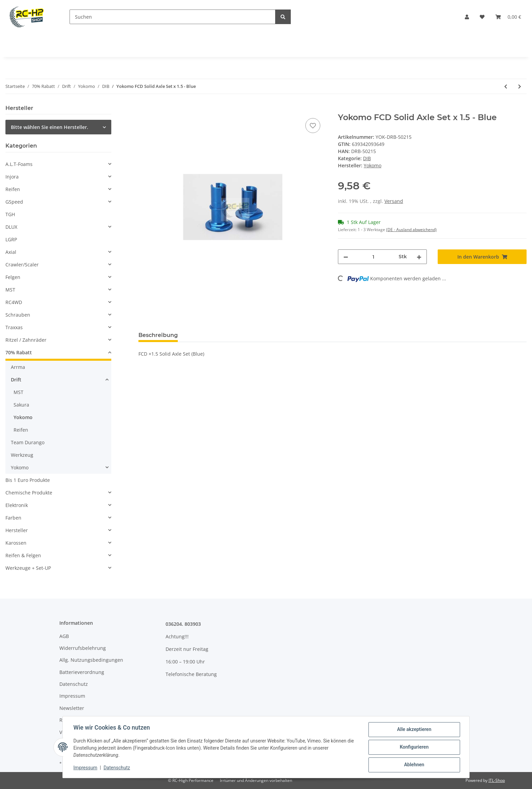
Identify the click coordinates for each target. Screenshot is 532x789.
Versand (394, 201)
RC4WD (14, 302)
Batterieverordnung (82, 672)
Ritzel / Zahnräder (26, 340)
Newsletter (72, 708)
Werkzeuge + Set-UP (28, 568)
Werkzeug (22, 455)
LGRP (11, 239)
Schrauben (18, 315)
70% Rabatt (19, 352)
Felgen (13, 277)
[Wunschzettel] (482, 17)
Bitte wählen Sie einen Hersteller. (50, 127)
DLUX (11, 227)
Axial (11, 252)
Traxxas (14, 327)
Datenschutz (74, 684)
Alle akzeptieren (414, 730)
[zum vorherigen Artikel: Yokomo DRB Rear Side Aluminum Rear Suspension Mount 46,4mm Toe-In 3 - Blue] (506, 86)
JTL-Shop (497, 780)
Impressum (72, 696)
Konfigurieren (414, 747)
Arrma (18, 367)
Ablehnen (414, 765)
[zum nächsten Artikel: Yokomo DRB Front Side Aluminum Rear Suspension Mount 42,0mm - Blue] (520, 86)
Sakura (21, 405)
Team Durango (28, 442)
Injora (12, 177)
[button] (467, 17)
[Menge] (373, 257)
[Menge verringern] (346, 257)
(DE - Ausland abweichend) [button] (411, 230)
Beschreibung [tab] (158, 335)
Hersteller (17, 530)
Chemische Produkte (29, 493)
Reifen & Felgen (23, 555)
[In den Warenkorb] (144, 109)
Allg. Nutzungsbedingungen (91, 660)
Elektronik (17, 505)
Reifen (13, 189)
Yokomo (23, 417)
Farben (13, 518)
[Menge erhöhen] (419, 257)
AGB (64, 636)
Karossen (16, 543)
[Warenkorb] (508, 17)
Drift (16, 380)
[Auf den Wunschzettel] (313, 126)
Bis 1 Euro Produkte (28, 480)
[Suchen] (173, 17)
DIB (367, 158)
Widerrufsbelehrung (83, 648)
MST (10, 290)
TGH (10, 214)
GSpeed (14, 202)
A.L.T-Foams (19, 164)
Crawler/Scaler (22, 265)
